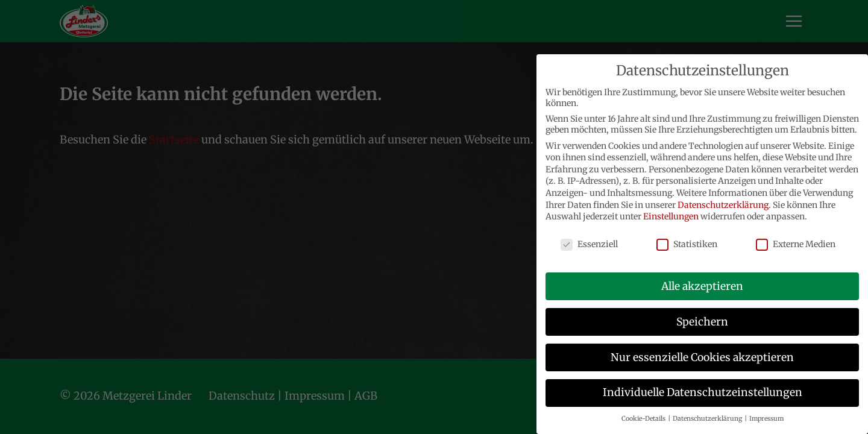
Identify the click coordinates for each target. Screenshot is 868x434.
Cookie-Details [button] (644, 419)
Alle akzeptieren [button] (702, 286)
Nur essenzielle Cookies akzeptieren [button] (702, 357)
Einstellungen (671, 216)
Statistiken (687, 244)
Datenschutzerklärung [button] (708, 419)
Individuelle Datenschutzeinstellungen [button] (703, 392)
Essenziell (589, 244)
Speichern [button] (702, 322)
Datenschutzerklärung (723, 205)
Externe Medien (796, 244)
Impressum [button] (766, 419)
